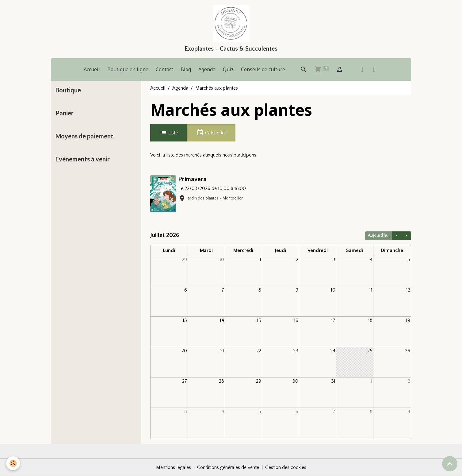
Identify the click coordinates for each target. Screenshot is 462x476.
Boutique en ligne (128, 69)
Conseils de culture (263, 69)
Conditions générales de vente (228, 467)
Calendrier (211, 133)
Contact (164, 69)
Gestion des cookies (286, 467)
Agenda (207, 69)
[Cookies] (13, 463)
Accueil (92, 69)
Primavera (193, 179)
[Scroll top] (450, 464)
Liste (169, 133)
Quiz (228, 69)
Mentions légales (174, 467)
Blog (186, 69)
